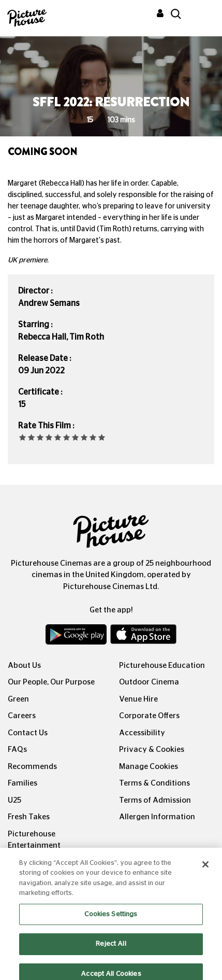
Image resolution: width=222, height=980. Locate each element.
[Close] (205, 872)
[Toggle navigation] (200, 15)
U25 (14, 800)
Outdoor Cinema (149, 682)
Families (23, 783)
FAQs (17, 750)
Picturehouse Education (162, 666)
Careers (22, 716)
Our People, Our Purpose (51, 682)
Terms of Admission (155, 800)
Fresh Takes (29, 817)
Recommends (32, 767)
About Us (24, 666)
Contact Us (28, 733)
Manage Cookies (149, 767)
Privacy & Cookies (152, 750)
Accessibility (142, 733)
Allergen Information (157, 817)
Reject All (111, 952)
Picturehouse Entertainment (34, 840)
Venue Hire (138, 699)
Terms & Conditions (154, 783)
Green (18, 699)
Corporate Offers (149, 716)
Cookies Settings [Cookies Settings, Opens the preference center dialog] (111, 922)
